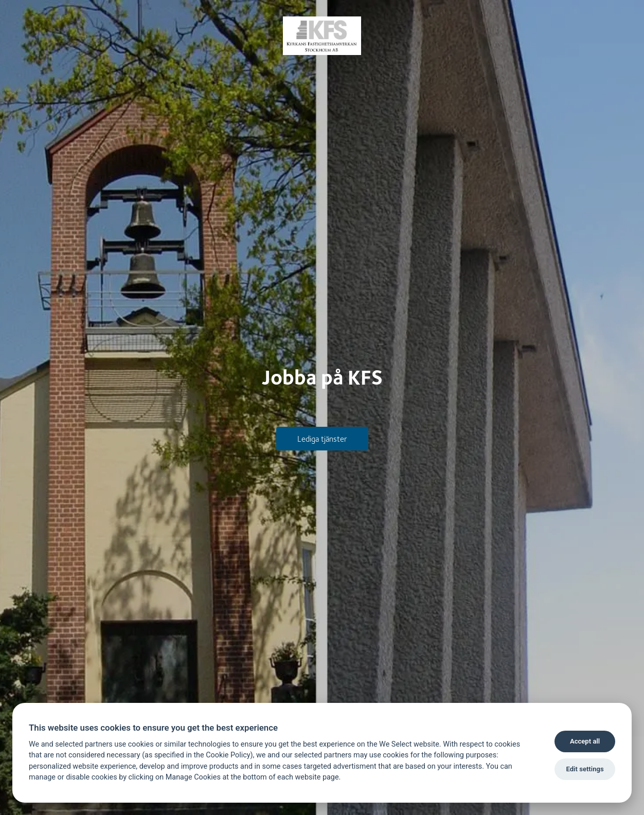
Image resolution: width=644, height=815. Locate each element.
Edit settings (585, 769)
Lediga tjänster (322, 438)
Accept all (585, 741)
